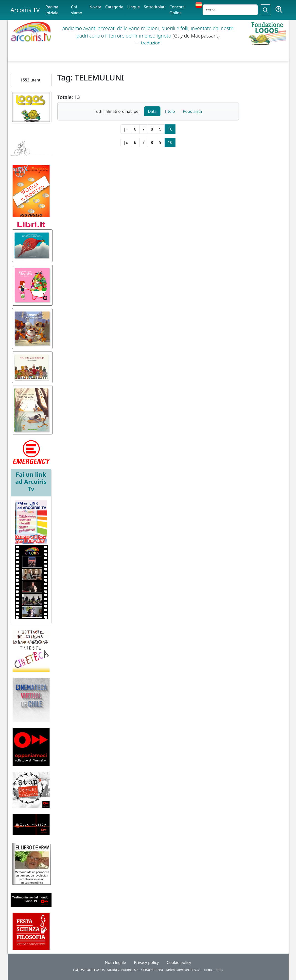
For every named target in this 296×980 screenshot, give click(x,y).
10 (170, 129)
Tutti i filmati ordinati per (117, 111)
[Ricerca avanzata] (279, 10)
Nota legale (116, 962)
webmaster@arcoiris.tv (183, 970)
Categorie (114, 7)
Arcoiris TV (25, 10)
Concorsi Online (177, 10)
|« (126, 129)
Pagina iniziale (52, 10)
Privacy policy (146, 962)
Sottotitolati (155, 7)
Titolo (170, 111)
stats (219, 970)
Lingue (133, 7)
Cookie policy (179, 962)
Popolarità (192, 111)
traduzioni (151, 43)
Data (152, 111)
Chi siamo (77, 10)
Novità (96, 7)
